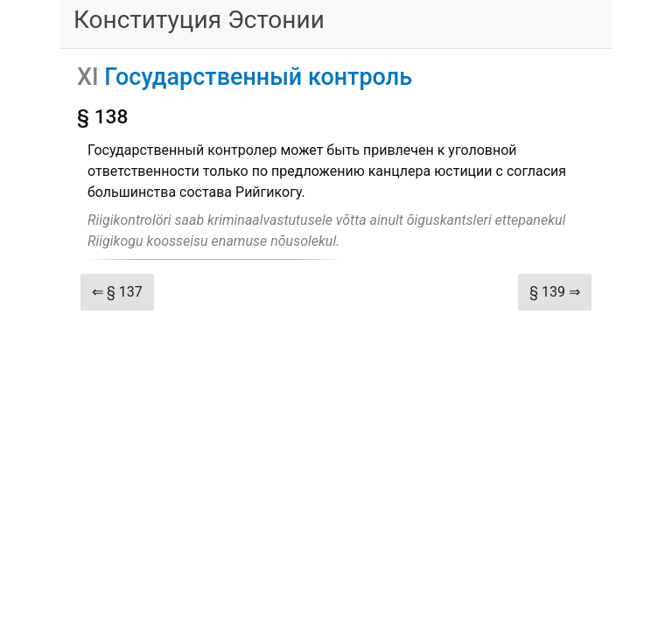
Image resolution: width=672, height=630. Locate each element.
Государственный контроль (258, 77)
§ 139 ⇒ (555, 292)
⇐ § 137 (117, 292)
